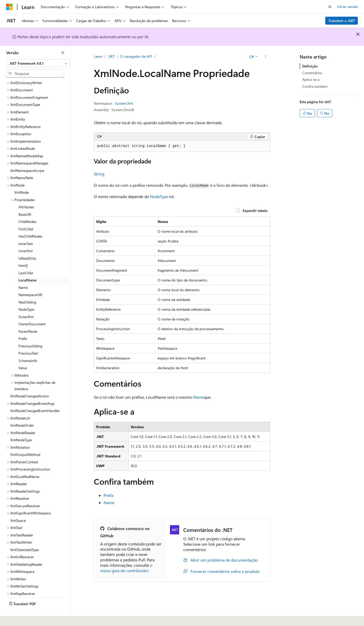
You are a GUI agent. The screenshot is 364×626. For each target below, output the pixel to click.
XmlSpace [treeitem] (18, 506)
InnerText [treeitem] (26, 229)
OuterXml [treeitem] (26, 303)
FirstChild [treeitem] (26, 215)
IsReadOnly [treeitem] (27, 244)
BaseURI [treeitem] (25, 200)
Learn (98, 56)
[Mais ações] (266, 57)
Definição (310, 66)
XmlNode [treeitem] (22, 178)
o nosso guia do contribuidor (126, 568)
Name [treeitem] (23, 273)
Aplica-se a (311, 79)
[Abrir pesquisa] (330, 7)
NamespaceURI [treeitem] (30, 281)
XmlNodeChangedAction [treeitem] (30, 382)
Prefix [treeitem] (23, 324)
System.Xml (124, 103)
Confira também (315, 86)
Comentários (312, 73)
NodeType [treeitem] (26, 295)
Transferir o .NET (342, 21)
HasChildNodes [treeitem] (30, 222)
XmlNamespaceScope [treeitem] (27, 156)
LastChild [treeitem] (26, 259)
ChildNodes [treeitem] (27, 207)
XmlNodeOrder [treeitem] (22, 411)
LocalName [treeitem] (27, 266)
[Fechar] (63, 53)
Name (199, 397)
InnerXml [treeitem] (26, 237)
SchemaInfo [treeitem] (28, 346)
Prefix (109, 495)
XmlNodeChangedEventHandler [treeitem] (35, 397)
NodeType (159, 196)
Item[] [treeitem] (23, 251)
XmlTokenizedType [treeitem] (24, 536)
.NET (111, 56)
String (99, 174)
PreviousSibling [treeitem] (30, 332)
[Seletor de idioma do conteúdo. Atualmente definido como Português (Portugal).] (28, 619)
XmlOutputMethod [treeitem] (25, 440)
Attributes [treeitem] (26, 193)
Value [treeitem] (23, 354)
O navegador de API (136, 56)
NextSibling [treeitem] (27, 288)
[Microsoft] (9, 7)
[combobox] (38, 63)
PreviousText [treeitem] (28, 339)
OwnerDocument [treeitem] (32, 310)
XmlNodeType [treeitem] (21, 426)
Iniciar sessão (347, 7)
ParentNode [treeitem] (28, 317)
